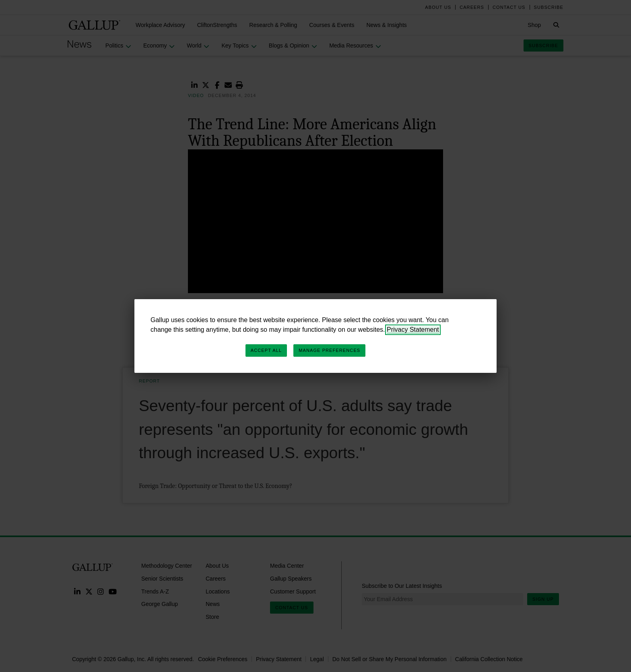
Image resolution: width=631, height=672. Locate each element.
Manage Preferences (329, 350)
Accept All (266, 350)
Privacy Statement (413, 330)
